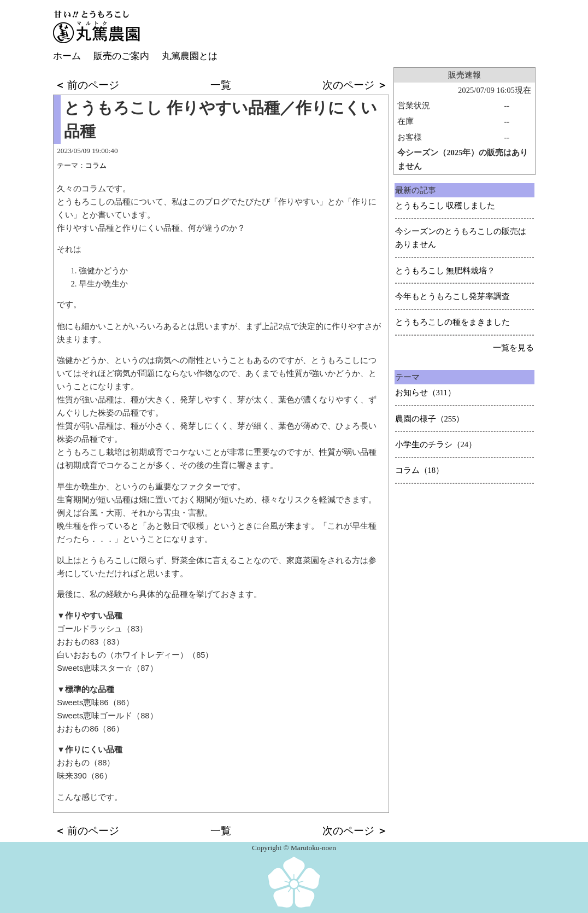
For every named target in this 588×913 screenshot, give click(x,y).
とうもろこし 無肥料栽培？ (445, 271)
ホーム (67, 56)
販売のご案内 (121, 56)
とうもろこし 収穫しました (445, 206)
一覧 (221, 85)
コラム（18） (420, 470)
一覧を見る (513, 348)
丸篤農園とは (190, 56)
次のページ (355, 85)
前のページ (87, 85)
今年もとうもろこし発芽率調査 (452, 296)
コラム (96, 165)
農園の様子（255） (430, 419)
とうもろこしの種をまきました (452, 322)
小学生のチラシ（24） (436, 444)
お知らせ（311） (425, 393)
